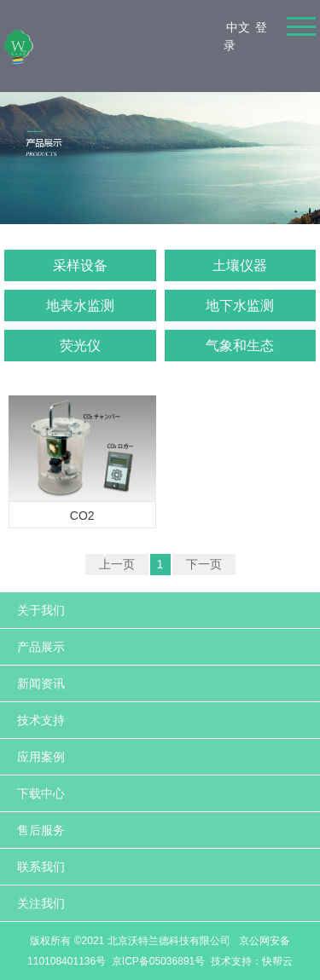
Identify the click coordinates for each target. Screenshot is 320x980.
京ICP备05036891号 (158, 961)
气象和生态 (240, 346)
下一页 (204, 564)
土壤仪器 (240, 265)
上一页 (117, 564)
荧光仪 (80, 346)
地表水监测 (80, 306)
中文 (238, 27)
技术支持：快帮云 (252, 961)
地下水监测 (240, 306)
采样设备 (80, 265)
